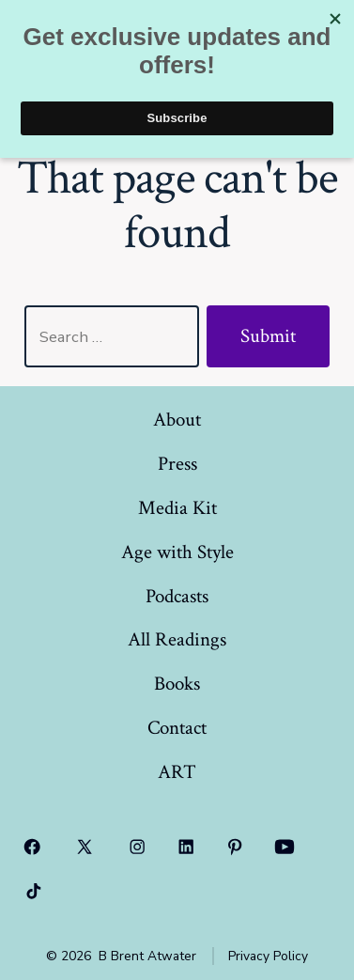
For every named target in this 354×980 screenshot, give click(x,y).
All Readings (177, 639)
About (177, 420)
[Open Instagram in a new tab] (138, 847)
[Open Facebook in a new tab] (32, 847)
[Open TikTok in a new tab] (32, 892)
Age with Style (177, 552)
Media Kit (177, 508)
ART (177, 772)
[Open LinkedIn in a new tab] (186, 847)
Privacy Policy (268, 956)
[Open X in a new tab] (85, 847)
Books (177, 684)
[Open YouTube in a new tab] (285, 847)
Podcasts (177, 596)
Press (177, 464)
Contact (177, 728)
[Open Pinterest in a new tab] (235, 847)
